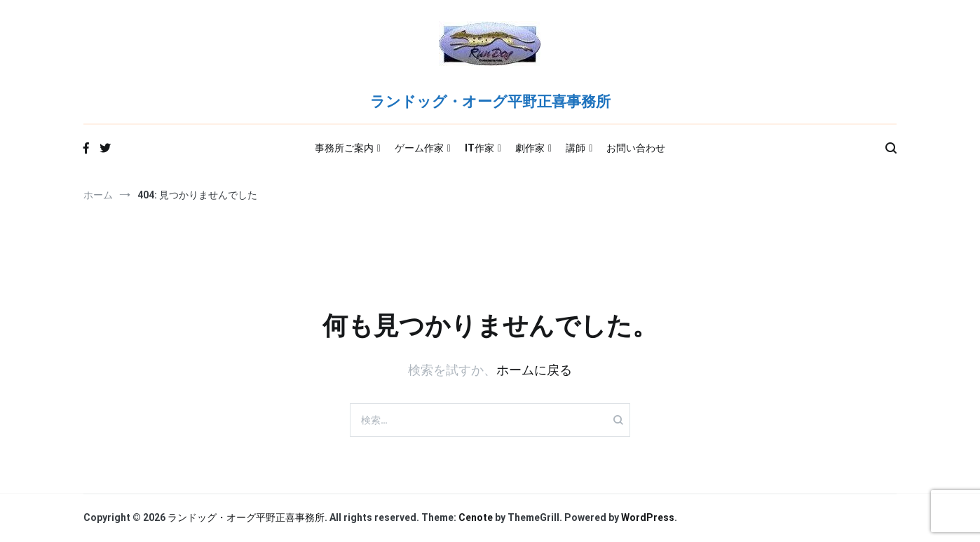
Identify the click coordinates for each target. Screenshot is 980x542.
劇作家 (530, 148)
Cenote (476, 517)
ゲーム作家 (419, 148)
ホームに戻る (534, 370)
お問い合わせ (636, 148)
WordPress (648, 517)
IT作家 (479, 148)
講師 (576, 148)
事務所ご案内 (344, 148)
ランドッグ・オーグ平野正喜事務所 (490, 102)
